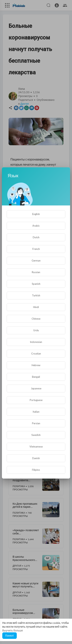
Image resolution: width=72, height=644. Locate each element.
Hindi (36, 307)
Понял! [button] (10, 636)
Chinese (36, 319)
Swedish (36, 435)
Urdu (36, 330)
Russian (36, 272)
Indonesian (36, 342)
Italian (36, 412)
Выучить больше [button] (13, 630)
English (36, 214)
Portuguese (36, 400)
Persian (36, 423)
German (36, 261)
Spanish (36, 284)
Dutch (36, 237)
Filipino (36, 470)
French (36, 249)
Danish (36, 458)
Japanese (36, 388)
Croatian (36, 354)
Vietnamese (36, 447)
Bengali (36, 377)
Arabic (36, 226)
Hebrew (36, 365)
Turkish (36, 295)
